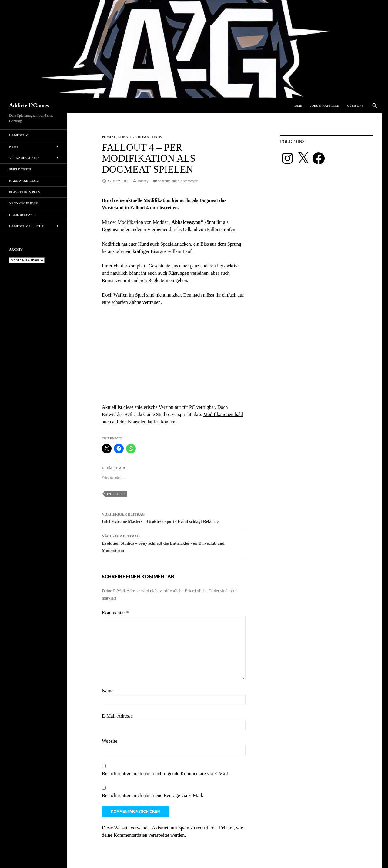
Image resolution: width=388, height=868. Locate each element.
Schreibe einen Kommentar (178, 181)
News (14, 146)
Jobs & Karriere (324, 106)
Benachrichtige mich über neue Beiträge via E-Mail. (153, 795)
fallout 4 (116, 494)
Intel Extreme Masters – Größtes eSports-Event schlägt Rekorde (174, 517)
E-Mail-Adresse (117, 716)
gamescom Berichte (27, 226)
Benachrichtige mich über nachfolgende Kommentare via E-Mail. (166, 774)
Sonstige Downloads (140, 137)
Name (108, 691)
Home (297, 106)
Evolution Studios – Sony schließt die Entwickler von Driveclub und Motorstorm (174, 543)
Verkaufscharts (24, 158)
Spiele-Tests (20, 169)
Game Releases (23, 215)
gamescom (19, 135)
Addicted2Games (29, 106)
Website (110, 741)
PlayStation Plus (25, 192)
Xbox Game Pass (23, 203)
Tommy (143, 181)
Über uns (355, 106)
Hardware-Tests (24, 180)
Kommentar (115, 613)
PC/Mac (109, 137)
